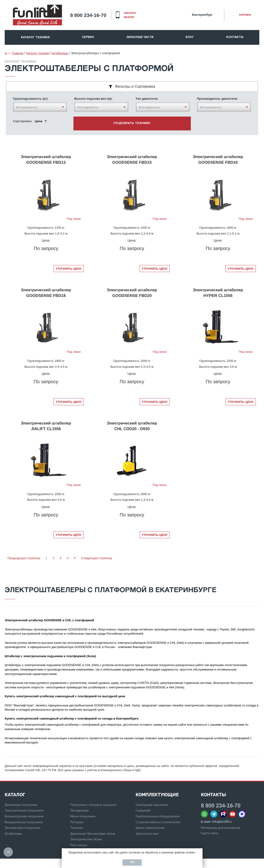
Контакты (235, 37)
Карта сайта (210, 815)
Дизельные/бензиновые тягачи (93, 816)
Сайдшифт (143, 792)
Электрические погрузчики (24, 792)
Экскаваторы (79, 792)
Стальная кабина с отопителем (158, 804)
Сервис (88, 37)
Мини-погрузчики (83, 798)
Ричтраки (77, 804)
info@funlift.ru (222, 804)
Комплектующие (157, 777)
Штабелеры (13, 816)
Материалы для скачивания (220, 810)
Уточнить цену (69, 251)
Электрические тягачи (86, 821)
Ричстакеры (79, 827)
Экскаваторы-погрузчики (23, 810)
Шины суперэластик (150, 810)
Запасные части (140, 37)
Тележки (77, 810)
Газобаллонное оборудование (158, 798)
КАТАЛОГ (15, 777)
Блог (190, 37)
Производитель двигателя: (218, 88)
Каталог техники (35, 37)
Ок (132, 862)
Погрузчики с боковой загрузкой (93, 787)
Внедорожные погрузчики (24, 804)
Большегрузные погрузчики (24, 798)
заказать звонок (130, 15)
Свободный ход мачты (152, 787)
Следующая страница (96, 540)
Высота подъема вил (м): (93, 88)
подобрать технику (132, 113)
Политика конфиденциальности (27, 856)
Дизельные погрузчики (21, 787)
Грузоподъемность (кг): (31, 88)
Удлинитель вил (147, 816)
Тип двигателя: (147, 88)
